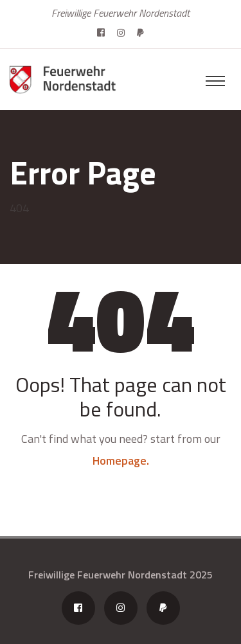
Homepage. (121, 461)
